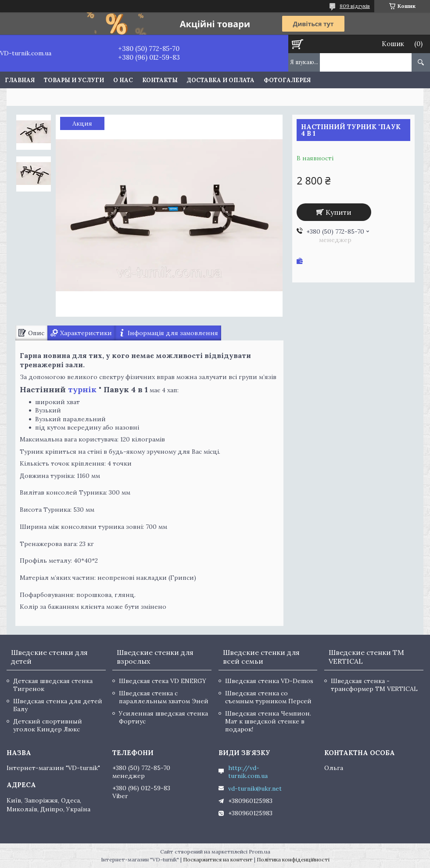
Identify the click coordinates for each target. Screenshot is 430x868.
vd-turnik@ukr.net (255, 788)
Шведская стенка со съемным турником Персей (268, 697)
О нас (123, 80)
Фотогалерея (287, 80)
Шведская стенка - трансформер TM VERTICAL (374, 685)
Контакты (160, 80)
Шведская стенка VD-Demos (269, 681)
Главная (20, 80)
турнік (82, 389)
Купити (339, 212)
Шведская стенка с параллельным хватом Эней (164, 697)
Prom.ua (260, 852)
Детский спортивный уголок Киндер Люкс (48, 725)
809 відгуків (355, 6)
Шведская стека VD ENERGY (163, 681)
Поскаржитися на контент (218, 859)
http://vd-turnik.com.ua (248, 772)
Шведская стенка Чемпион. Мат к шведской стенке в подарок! (268, 721)
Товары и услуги (74, 80)
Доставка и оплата (221, 80)
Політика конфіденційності (293, 859)
